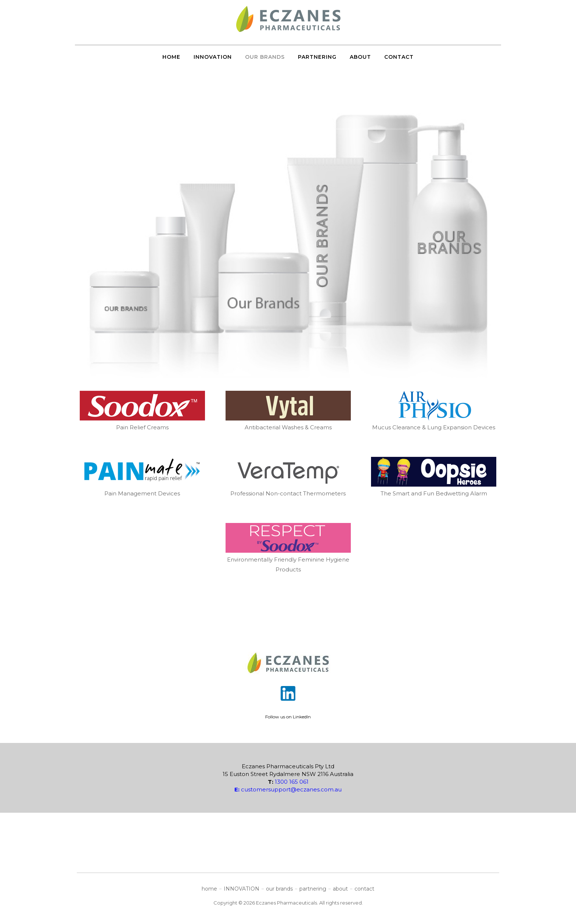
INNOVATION (213, 57)
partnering (317, 57)
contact (399, 57)
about (360, 57)
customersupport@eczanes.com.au (288, 789)
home (171, 57)
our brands (265, 57)
